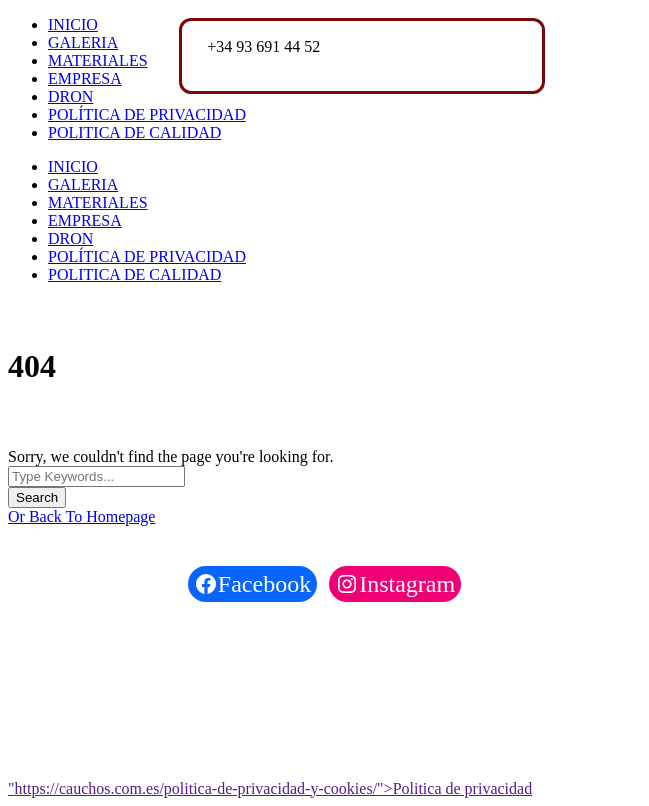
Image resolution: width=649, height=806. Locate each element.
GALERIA (83, 42)
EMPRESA (85, 78)
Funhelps (152, 675)
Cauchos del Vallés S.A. (128, 636)
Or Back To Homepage (81, 516)
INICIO (73, 24)
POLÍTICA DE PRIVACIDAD (147, 114)
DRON (70, 96)
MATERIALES (98, 60)
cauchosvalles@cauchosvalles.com (319, 64)
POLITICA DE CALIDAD (134, 132)
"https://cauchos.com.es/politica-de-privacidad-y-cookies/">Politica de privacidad (270, 788)
